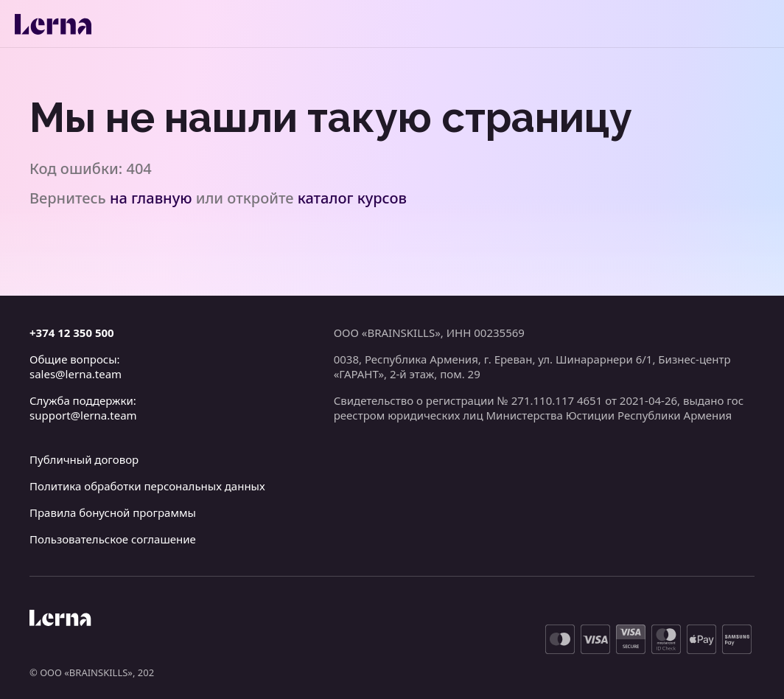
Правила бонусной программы (113, 512)
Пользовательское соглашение (113, 539)
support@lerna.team (83, 415)
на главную (151, 198)
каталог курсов (352, 198)
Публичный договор (84, 459)
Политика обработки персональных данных (147, 486)
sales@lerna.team (76, 374)
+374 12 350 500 (72, 333)
